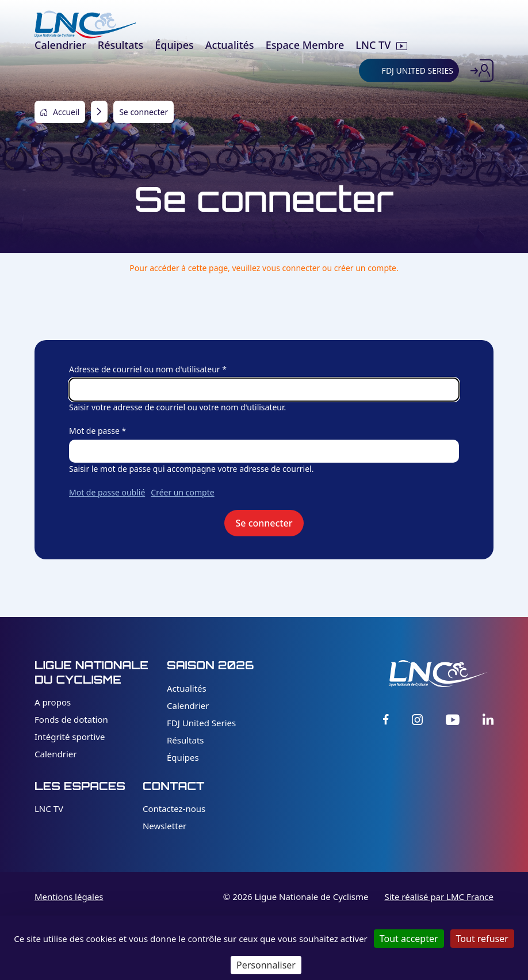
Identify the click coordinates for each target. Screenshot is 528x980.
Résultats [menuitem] (120, 45)
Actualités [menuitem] (230, 45)
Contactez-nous (174, 809)
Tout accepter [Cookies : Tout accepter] (409, 939)
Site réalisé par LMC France (439, 897)
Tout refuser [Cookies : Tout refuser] (482, 939)
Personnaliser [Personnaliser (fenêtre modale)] (266, 965)
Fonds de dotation (71, 719)
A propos (53, 702)
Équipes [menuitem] (174, 45)
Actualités (187, 688)
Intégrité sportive (70, 737)
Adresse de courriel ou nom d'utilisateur (145, 369)
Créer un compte (182, 492)
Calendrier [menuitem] (60, 45)
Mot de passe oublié (107, 492)
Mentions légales (69, 897)
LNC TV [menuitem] (373, 45)
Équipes (183, 757)
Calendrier (56, 754)
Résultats (185, 740)
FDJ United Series (201, 723)
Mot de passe (94, 431)
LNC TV (49, 809)
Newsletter (164, 826)
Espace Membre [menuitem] (305, 45)
